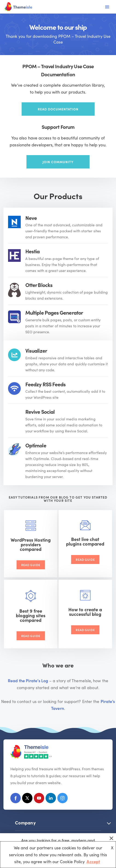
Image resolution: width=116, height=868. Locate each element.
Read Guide (31, 565)
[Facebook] (16, 799)
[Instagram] (62, 799)
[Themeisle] (18, 7)
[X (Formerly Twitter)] (27, 799)
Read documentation (58, 109)
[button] (109, 823)
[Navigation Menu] (107, 7)
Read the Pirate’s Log (28, 681)
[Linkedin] (51, 799)
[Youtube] (39, 799)
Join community (58, 162)
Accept (93, 861)
